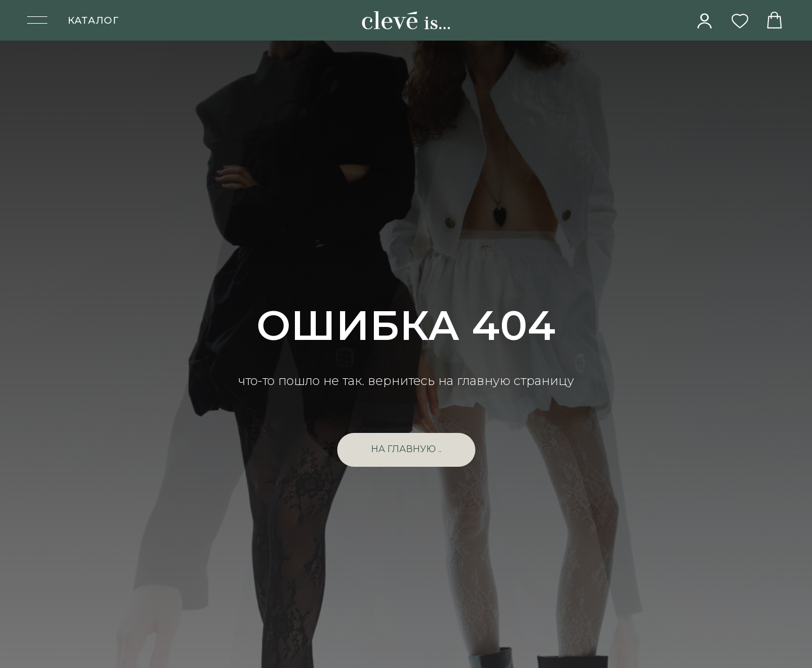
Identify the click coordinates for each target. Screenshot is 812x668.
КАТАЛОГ (93, 20)
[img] (705, 21)
